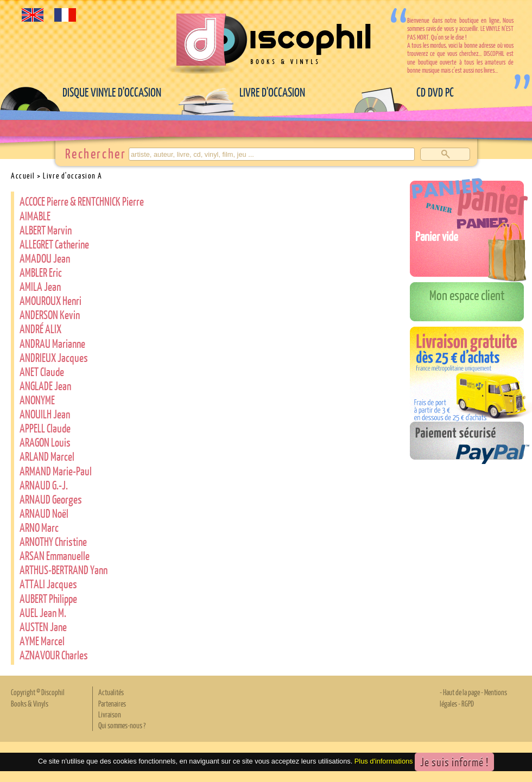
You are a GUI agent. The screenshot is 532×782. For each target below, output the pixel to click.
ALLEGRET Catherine (54, 244)
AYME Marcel (42, 641)
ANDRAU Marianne (52, 343)
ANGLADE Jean (45, 386)
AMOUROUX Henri (50, 300)
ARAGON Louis (45, 442)
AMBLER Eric (41, 272)
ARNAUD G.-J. (44, 485)
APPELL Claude (45, 428)
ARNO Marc (39, 527)
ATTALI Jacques (48, 584)
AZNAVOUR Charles (54, 655)
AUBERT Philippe (48, 598)
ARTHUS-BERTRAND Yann (64, 570)
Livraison (110, 714)
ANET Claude (42, 371)
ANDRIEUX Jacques (54, 357)
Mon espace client (467, 295)
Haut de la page (461, 692)
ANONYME (37, 400)
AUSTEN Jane (43, 627)
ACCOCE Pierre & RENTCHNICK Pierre (82, 201)
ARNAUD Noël (44, 513)
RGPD (468, 703)
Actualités (111, 692)
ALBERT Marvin (46, 230)
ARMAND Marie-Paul (56, 471)
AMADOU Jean (45, 258)
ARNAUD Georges (51, 499)
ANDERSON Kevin (50, 314)
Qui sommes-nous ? (122, 725)
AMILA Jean (40, 286)
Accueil (23, 175)
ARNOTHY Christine (53, 541)
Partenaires (112, 703)
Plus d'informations (384, 761)
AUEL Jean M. (43, 612)
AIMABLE (35, 216)
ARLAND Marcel (47, 456)
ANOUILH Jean (45, 414)
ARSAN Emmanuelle (55, 555)
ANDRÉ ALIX (40, 329)
